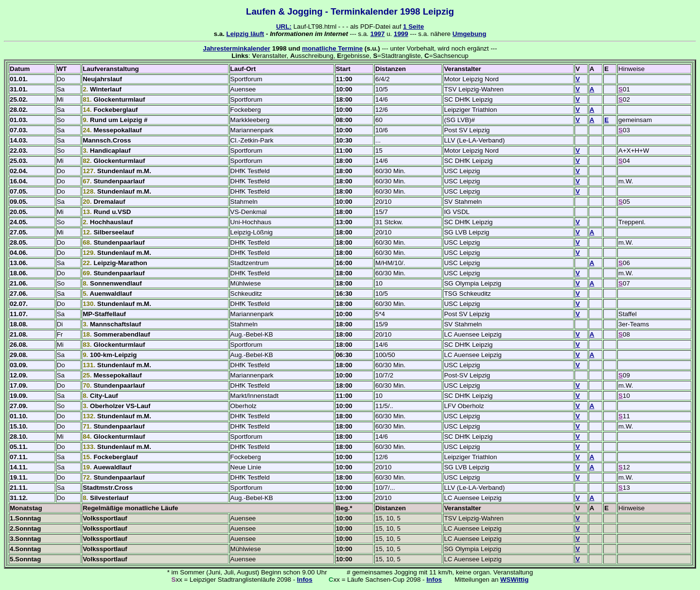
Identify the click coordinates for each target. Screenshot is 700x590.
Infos (305, 580)
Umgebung (470, 34)
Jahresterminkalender (237, 48)
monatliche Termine (332, 48)
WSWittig (514, 580)
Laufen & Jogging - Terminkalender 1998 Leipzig (350, 11)
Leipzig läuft (245, 34)
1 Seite (413, 27)
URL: (284, 27)
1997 (378, 34)
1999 (401, 34)
